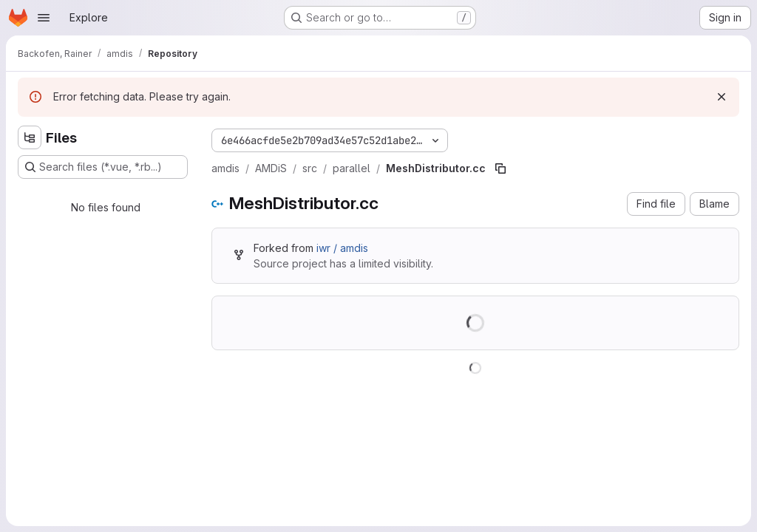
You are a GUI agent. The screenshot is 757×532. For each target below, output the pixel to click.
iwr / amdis (342, 248)
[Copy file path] (500, 168)
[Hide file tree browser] (30, 137)
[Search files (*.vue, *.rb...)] (103, 167)
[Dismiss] (722, 97)
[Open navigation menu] (44, 18)
